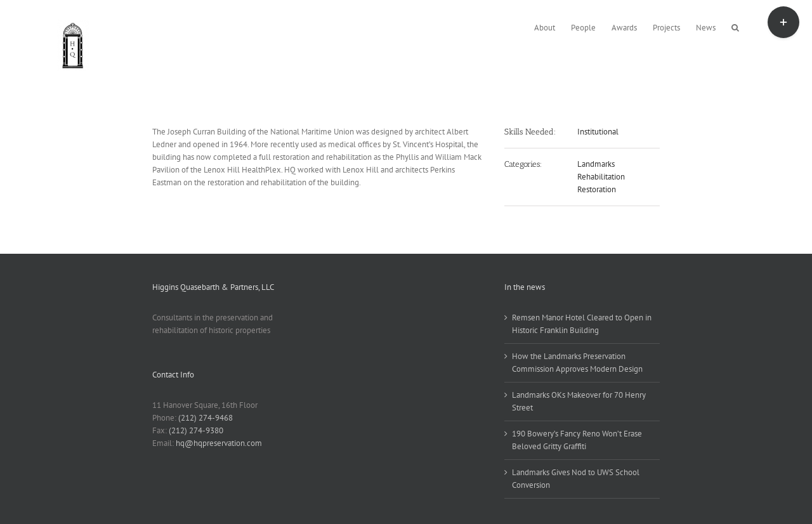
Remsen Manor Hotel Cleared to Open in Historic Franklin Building (582, 324)
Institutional (598, 132)
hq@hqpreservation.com (219, 443)
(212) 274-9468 (206, 418)
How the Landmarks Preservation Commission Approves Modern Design (577, 363)
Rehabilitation (601, 177)
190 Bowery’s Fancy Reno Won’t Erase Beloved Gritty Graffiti (577, 440)
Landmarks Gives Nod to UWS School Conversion (576, 479)
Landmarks (596, 164)
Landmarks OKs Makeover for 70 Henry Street (579, 401)
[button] (735, 26)
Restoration (597, 189)
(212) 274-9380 (196, 430)
